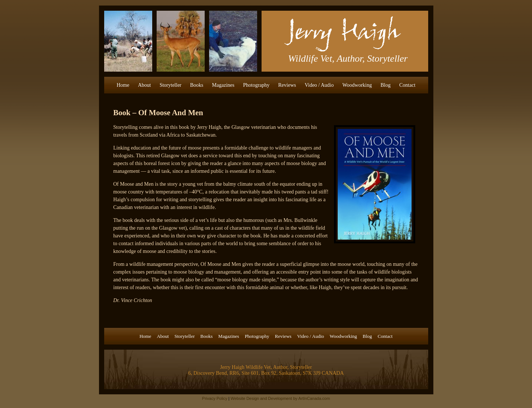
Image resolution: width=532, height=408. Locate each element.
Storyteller (170, 85)
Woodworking (357, 85)
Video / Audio (319, 85)
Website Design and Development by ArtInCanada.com (280, 398)
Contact (407, 85)
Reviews (287, 85)
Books (197, 85)
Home (123, 85)
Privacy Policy (215, 398)
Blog (386, 85)
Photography (256, 85)
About (144, 85)
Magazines (223, 85)
